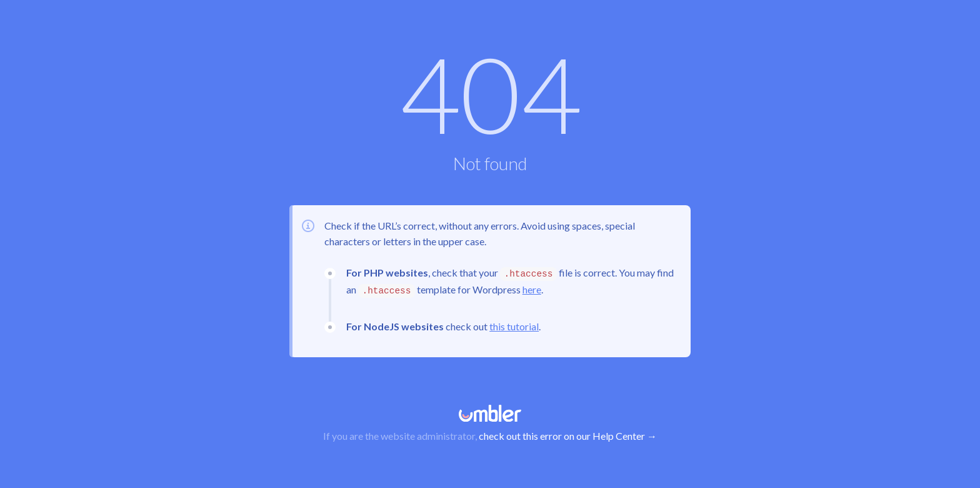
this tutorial (514, 326)
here (532, 289)
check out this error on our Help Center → (568, 436)
